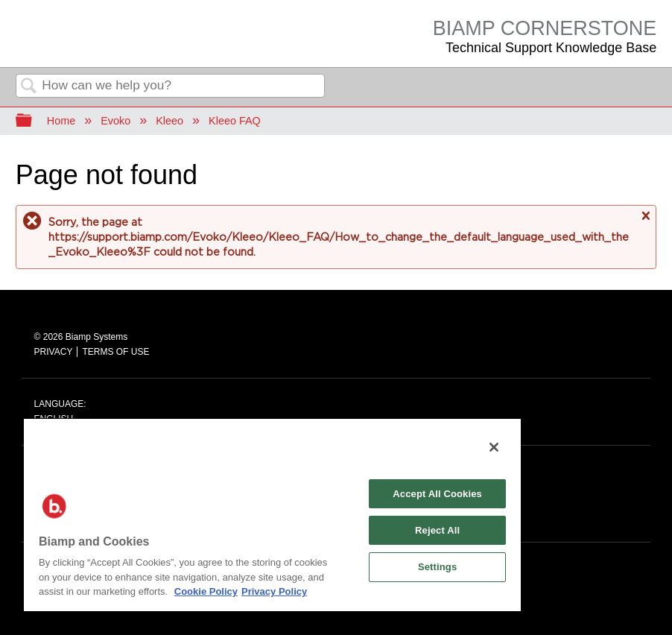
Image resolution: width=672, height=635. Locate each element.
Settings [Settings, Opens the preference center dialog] (437, 567)
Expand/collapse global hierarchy (34, 121)
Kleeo (169, 121)
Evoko (115, 121)
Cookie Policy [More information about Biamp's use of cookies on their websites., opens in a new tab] (206, 591)
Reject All (437, 530)
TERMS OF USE (115, 352)
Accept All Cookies (437, 494)
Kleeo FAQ (235, 121)
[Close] (494, 447)
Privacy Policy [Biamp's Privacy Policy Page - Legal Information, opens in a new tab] (274, 591)
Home (61, 121)
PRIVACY (54, 352)
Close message (645, 222)
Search (29, 87)
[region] (272, 514)
